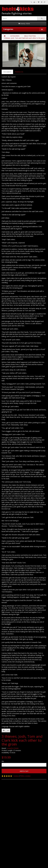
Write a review (25, 776)
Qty (3, 761)
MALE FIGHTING (30, 36)
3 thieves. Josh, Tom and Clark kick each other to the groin (24, 38)
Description (7, 72)
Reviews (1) (19, 72)
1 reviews (16, 776)
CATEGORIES (15, 36)
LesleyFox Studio (13, 748)
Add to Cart (24, 771)
